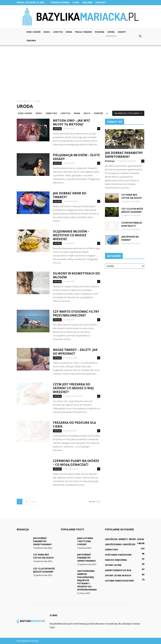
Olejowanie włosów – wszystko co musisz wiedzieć (71, 235)
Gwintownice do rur (117, 147)
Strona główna (60, 3)
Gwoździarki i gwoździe (120, 544)
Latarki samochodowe (119, 581)
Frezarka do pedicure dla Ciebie (74, 425)
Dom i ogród (34, 32)
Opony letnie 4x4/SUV (118, 575)
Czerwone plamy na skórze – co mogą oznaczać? (76, 463)
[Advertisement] (80, 71)
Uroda (111, 32)
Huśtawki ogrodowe (118, 555)
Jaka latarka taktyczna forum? (85, 541)
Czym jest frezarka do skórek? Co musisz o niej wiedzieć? (73, 388)
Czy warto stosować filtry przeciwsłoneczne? (76, 313)
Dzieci (47, 32)
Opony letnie (113, 565)
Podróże (98, 113)
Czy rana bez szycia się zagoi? (132, 196)
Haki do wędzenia (116, 560)
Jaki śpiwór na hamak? (130, 238)
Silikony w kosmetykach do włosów (76, 275)
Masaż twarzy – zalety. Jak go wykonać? (75, 352)
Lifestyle (58, 32)
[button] (140, 36)
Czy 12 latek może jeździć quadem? (132, 210)
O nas (76, 3)
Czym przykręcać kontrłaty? (132, 224)
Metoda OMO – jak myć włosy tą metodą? (72, 122)
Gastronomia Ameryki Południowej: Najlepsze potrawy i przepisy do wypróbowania (87, 580)
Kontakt (101, 3)
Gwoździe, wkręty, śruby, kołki (124, 539)
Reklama (87, 3)
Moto (87, 113)
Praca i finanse (84, 32)
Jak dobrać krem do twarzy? (70, 195)
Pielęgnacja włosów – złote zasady (76, 157)
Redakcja (110, 161)
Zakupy (122, 32)
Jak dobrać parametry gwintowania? (124, 155)
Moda (69, 32)
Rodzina (100, 32)
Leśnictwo (51, 113)
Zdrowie (31, 41)
